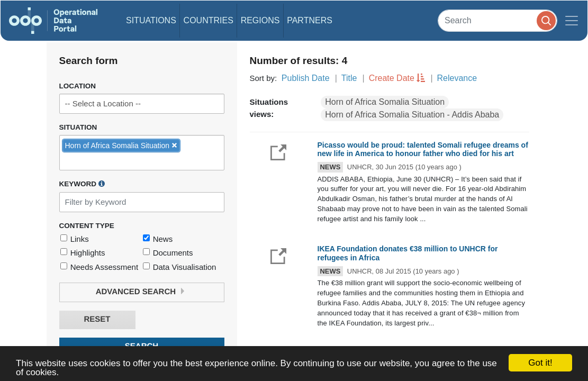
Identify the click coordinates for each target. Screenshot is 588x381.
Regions (260, 20)
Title (349, 78)
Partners (310, 20)
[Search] (497, 20)
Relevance (457, 78)
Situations (151, 20)
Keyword (82, 184)
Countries (209, 20)
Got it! (540, 363)
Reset (97, 319)
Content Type (87, 226)
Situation (78, 127)
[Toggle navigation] (572, 21)
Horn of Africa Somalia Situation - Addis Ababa (412, 115)
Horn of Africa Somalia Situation (385, 102)
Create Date (392, 78)
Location (78, 86)
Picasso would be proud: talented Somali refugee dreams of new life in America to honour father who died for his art (423, 149)
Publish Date (306, 78)
